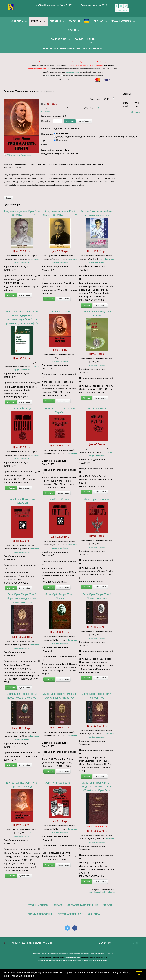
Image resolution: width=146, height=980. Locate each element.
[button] (35, 976)
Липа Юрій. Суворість (97, 499)
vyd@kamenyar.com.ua (72, 72)
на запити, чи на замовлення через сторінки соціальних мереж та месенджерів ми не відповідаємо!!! (73, 76)
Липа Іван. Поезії (60, 312)
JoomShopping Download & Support (102, 892)
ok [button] (139, 974)
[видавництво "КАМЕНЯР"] (11, 7)
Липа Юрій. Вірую (22, 409)
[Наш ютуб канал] (122, 10)
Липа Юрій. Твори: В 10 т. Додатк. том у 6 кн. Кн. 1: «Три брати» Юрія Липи (97, 787)
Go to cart (136, 112)
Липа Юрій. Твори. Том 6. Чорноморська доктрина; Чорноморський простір (22, 598)
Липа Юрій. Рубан (97, 409)
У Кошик (11, 295)
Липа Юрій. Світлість (60, 499)
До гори (136, 943)
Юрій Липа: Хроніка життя (60, 783)
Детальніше (25, 295)
